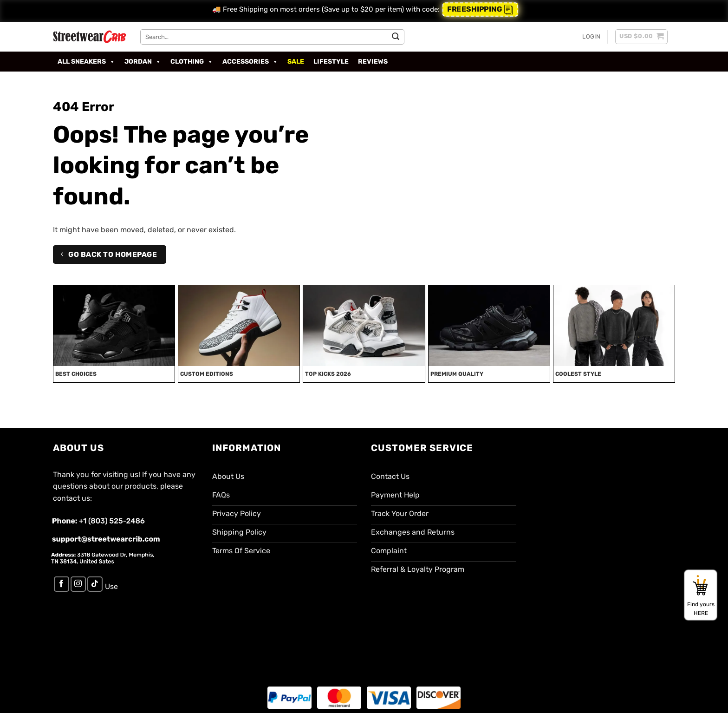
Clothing (192, 62)
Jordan (143, 62)
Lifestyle (331, 62)
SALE (296, 62)
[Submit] (396, 37)
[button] (591, 37)
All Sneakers (86, 62)
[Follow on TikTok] (95, 584)
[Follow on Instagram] (78, 584)
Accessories (250, 62)
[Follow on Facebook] (62, 584)
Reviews (373, 62)
